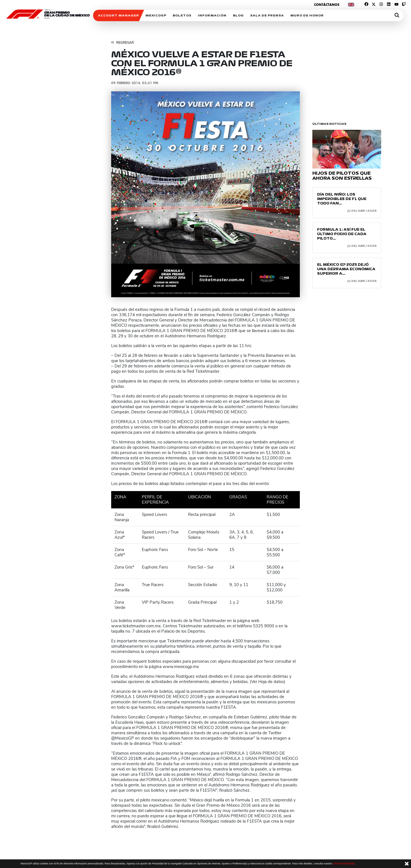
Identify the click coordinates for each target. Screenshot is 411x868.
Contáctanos (327, 5)
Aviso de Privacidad (344, 864)
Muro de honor (307, 15)
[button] (125, 194)
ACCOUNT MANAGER (119, 15)
